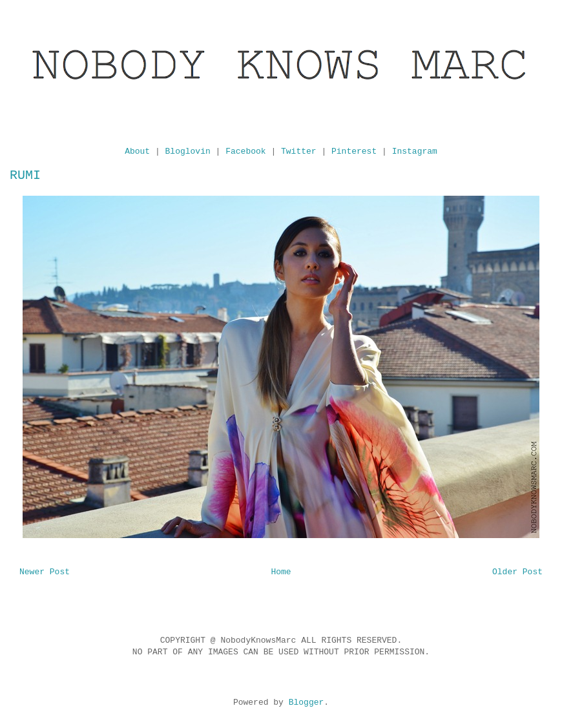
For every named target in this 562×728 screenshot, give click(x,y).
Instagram (415, 151)
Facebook (245, 151)
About (137, 151)
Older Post (517, 572)
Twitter (299, 151)
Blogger (307, 702)
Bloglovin (188, 151)
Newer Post (45, 572)
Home (281, 572)
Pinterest (354, 151)
